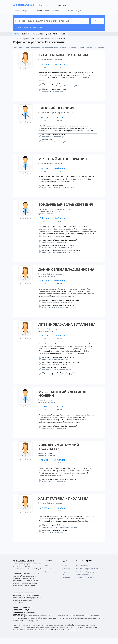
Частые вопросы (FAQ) (85, 583)
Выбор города (45, 5)
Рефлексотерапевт (55, 60)
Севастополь (61, 5)
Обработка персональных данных (90, 575)
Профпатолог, (44, 114)
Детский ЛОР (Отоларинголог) (51, 214)
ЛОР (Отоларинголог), (47, 211)
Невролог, (43, 60)
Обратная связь (82, 571)
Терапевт (70, 114)
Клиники (47, 11)
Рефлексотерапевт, (58, 114)
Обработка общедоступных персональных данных (87, 579)
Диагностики (69, 11)
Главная (17, 11)
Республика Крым (65, 579)
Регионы (64, 571)
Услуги (78, 11)
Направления (57, 11)
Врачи (39, 11)
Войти (102, 5)
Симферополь (66, 583)
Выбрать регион (29, 11)
